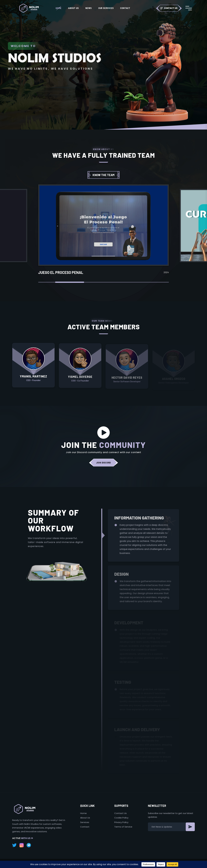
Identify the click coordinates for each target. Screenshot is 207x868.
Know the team (103, 175)
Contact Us (169, 8)
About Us (73, 8)
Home (59, 8)
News (89, 8)
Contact (125, 8)
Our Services (106, 8)
